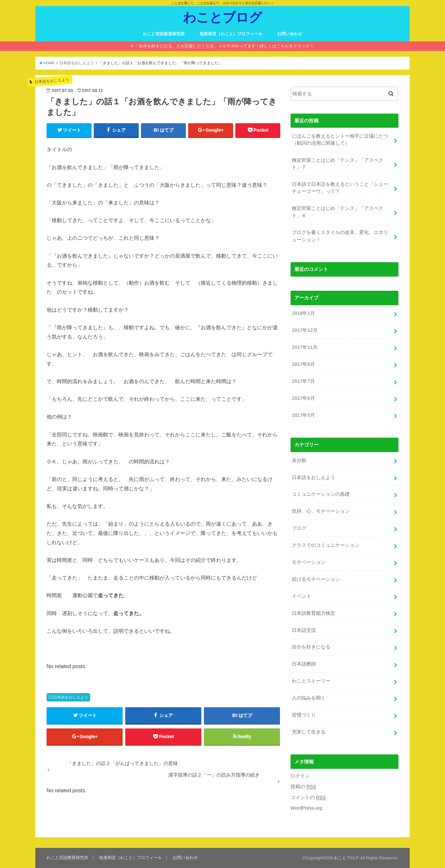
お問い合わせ (290, 34)
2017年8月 (303, 364)
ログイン (300, 776)
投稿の (303, 787)
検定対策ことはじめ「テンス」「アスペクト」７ (338, 164)
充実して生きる (309, 732)
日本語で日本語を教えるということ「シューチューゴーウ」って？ (340, 188)
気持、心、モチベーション (321, 511)
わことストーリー (311, 681)
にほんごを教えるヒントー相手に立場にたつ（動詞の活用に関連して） (340, 140)
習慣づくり (304, 715)
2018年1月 (303, 313)
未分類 (299, 460)
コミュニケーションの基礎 (321, 494)
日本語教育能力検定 (314, 613)
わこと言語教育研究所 (164, 34)
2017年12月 (305, 330)
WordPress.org (306, 808)
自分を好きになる (311, 647)
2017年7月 (303, 381)
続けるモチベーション (316, 579)
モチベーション (309, 562)
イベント (301, 596)
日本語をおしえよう (71, 697)
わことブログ (222, 17)
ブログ (299, 528)
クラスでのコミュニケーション (326, 545)
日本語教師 (304, 664)
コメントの (308, 798)
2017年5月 (303, 415)
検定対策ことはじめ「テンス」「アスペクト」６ (338, 212)
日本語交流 (304, 630)
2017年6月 (303, 398)
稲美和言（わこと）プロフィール (231, 34)
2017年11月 (305, 347)
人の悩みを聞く (309, 698)
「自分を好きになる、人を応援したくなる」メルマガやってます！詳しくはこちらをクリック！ (224, 46)
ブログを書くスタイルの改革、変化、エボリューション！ (340, 236)
